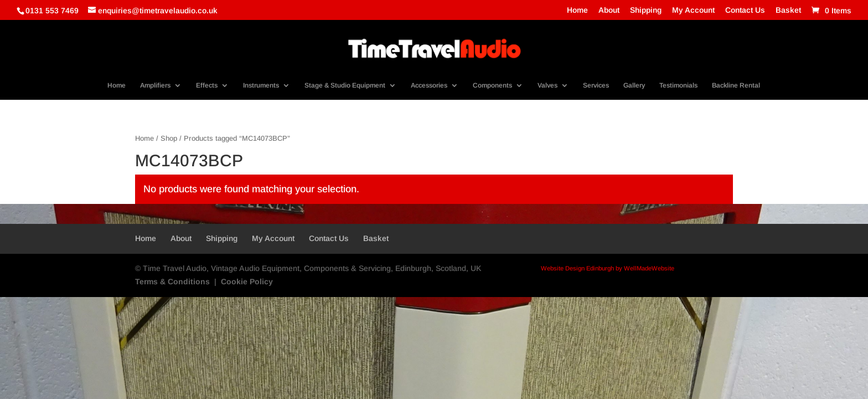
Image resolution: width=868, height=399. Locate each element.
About (609, 10)
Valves (547, 85)
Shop (169, 138)
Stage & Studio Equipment (345, 85)
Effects (207, 85)
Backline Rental (736, 85)
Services (596, 85)
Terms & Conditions (172, 282)
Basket (788, 10)
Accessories (429, 85)
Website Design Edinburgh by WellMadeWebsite (608, 268)
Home (577, 10)
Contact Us (745, 10)
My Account (693, 10)
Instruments (261, 85)
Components (492, 85)
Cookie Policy (247, 282)
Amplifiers (155, 85)
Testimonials (678, 85)
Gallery (634, 85)
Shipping (646, 10)
